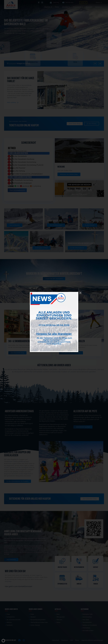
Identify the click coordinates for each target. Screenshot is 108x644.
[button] (3, 641)
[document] (54, 322)
